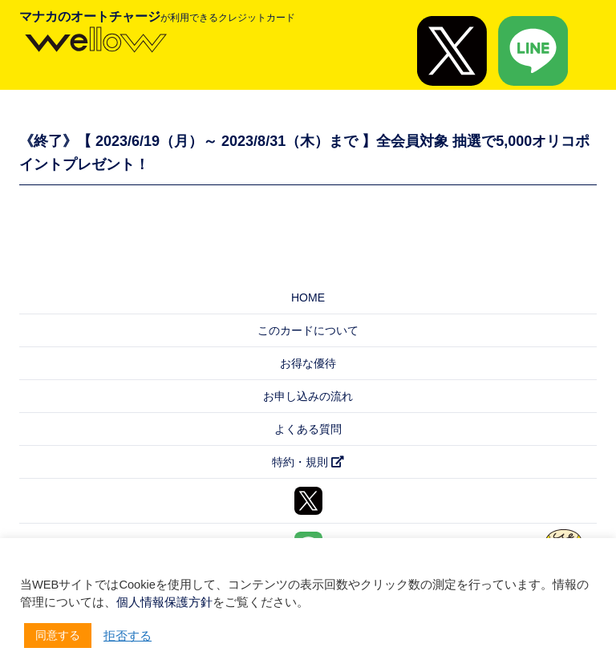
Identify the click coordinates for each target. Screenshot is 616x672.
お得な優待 (308, 363)
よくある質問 (308, 429)
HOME (308, 298)
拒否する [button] (128, 636)
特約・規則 (308, 462)
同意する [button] (58, 635)
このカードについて (308, 330)
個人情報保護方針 (164, 602)
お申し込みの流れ (308, 396)
